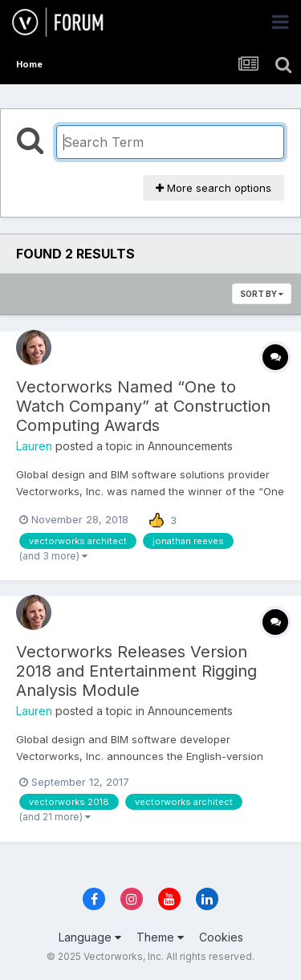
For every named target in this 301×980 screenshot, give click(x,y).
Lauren (34, 446)
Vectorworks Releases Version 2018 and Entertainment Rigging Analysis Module (136, 671)
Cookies (221, 937)
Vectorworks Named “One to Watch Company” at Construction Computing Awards (143, 406)
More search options (214, 188)
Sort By (262, 294)
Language (90, 937)
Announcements (190, 446)
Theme (160, 937)
